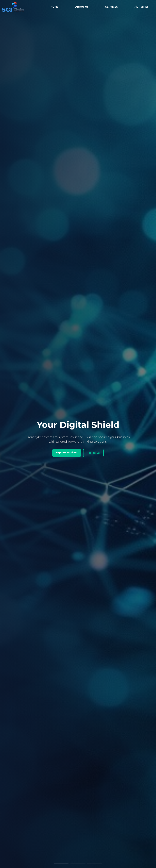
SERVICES (114, 7)
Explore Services (67, 453)
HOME (57, 7)
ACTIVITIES (144, 7)
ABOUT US (84, 7)
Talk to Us (93, 453)
